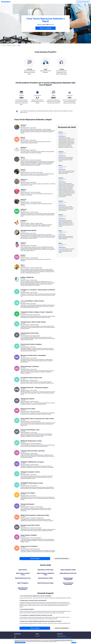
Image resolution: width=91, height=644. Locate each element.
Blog (15, 638)
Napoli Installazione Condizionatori (68, 584)
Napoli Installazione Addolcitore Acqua (45, 574)
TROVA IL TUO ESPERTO (46, 28)
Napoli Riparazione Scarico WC (68, 573)
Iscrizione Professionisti (83, 2)
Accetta (74, 643)
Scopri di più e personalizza (20, 643)
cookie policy (28, 641)
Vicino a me (38, 636)
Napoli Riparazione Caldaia (45, 578)
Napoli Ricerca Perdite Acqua (45, 570)
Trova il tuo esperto (35, 559)
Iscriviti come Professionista (62, 559)
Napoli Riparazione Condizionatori (23, 589)
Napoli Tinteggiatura (23, 583)
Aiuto (15, 636)
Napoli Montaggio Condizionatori (68, 579)
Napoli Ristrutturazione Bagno (45, 583)
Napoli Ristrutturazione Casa (23, 578)
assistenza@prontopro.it (61, 636)
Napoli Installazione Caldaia (68, 570)
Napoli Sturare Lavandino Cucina (23, 574)
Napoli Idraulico (23, 570)
